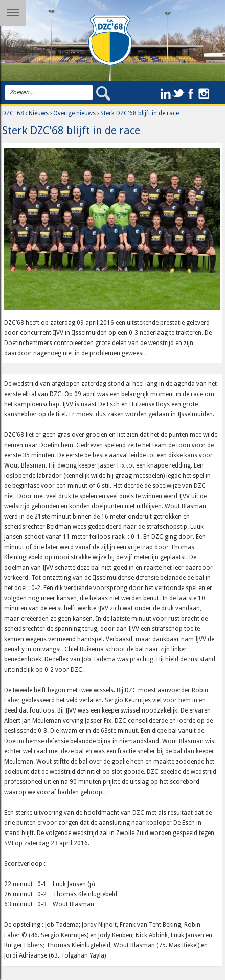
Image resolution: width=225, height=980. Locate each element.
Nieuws (39, 113)
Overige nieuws (74, 113)
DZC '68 (13, 113)
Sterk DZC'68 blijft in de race (140, 113)
